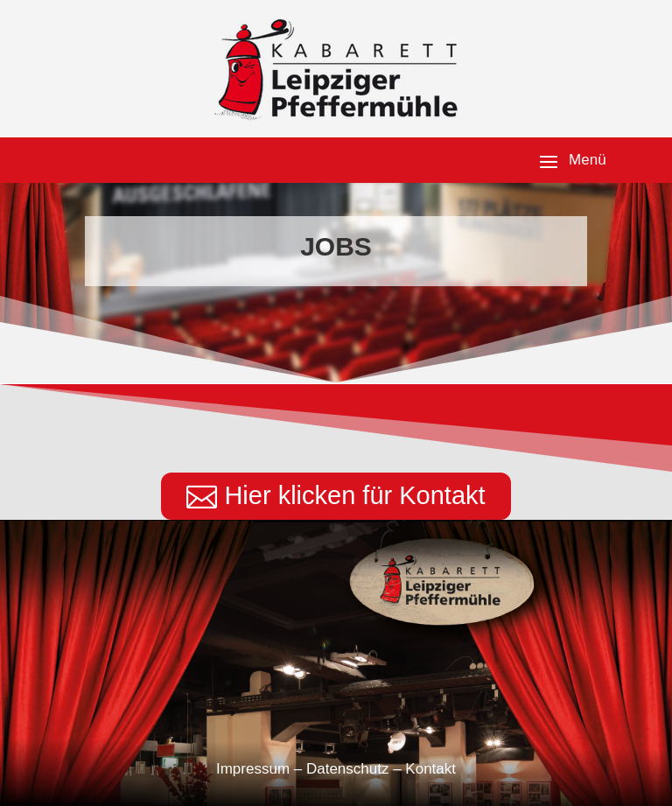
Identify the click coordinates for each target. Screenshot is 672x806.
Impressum (253, 769)
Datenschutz (348, 769)
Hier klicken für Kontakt (354, 495)
